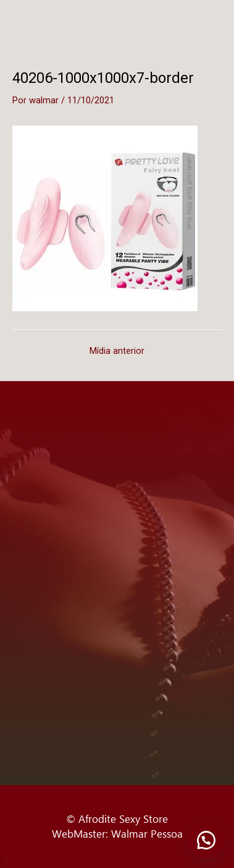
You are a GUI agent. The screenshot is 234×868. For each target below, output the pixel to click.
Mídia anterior (117, 351)
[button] (206, 840)
